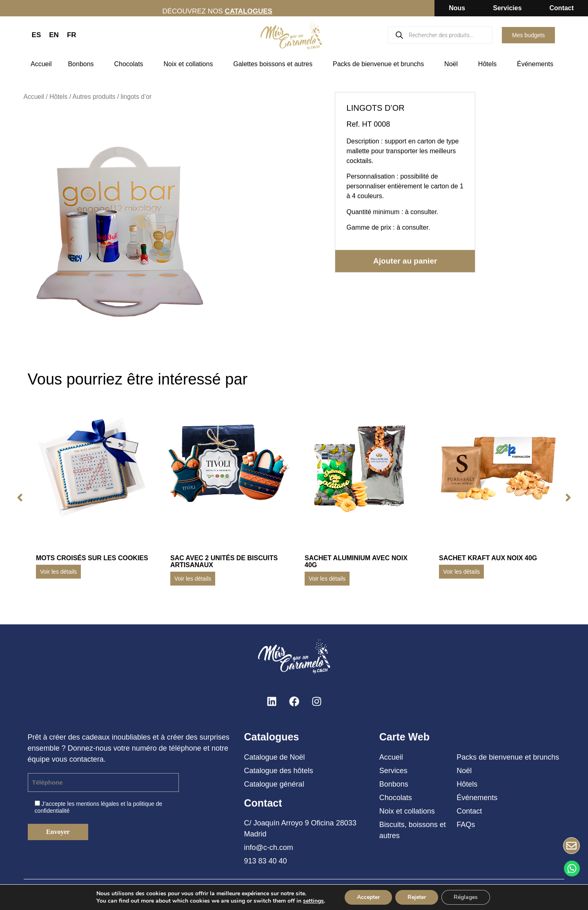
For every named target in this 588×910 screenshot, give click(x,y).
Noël (453, 64)
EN (54, 35)
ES (37, 35)
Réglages (466, 897)
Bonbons (83, 64)
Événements (537, 64)
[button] (20, 498)
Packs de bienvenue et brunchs (380, 64)
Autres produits (94, 97)
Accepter (368, 897)
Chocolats (130, 64)
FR (72, 35)
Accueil (41, 64)
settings (313, 901)
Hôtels (489, 64)
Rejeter (417, 897)
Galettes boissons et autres (275, 64)
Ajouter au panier (405, 261)
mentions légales (97, 804)
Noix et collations (190, 64)
